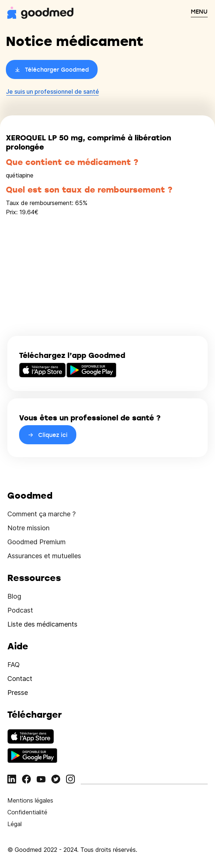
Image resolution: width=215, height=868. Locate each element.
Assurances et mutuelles (44, 556)
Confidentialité (27, 812)
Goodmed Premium (37, 542)
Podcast (20, 610)
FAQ (14, 665)
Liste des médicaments (42, 624)
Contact (20, 679)
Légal (14, 824)
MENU (199, 11)
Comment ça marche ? (41, 514)
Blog (14, 596)
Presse (18, 693)
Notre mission (28, 528)
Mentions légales (30, 800)
